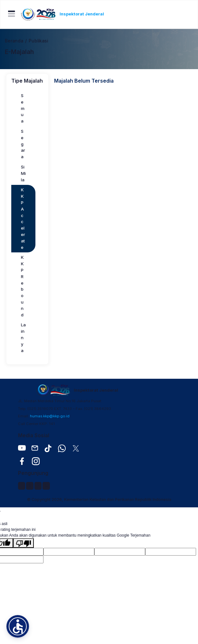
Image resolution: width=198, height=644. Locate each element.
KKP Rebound (22, 286)
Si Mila (23, 173)
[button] (18, 626)
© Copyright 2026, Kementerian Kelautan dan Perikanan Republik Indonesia (99, 499)
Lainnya (23, 337)
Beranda (14, 41)
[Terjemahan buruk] (24, 543)
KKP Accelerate (23, 218)
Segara (23, 144)
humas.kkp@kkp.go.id (50, 416)
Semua (23, 108)
